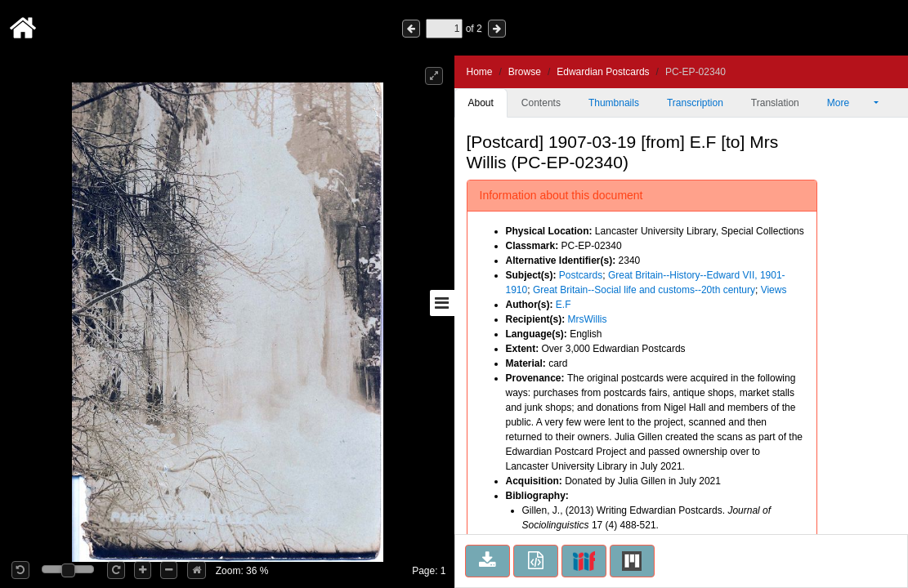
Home (480, 72)
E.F (564, 305)
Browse (525, 72)
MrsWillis (588, 319)
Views (774, 290)
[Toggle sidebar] (442, 303)
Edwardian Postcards (603, 72)
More (849, 103)
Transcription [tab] (695, 103)
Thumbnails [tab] (614, 103)
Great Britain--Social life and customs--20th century (644, 290)
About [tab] (481, 103)
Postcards (581, 275)
